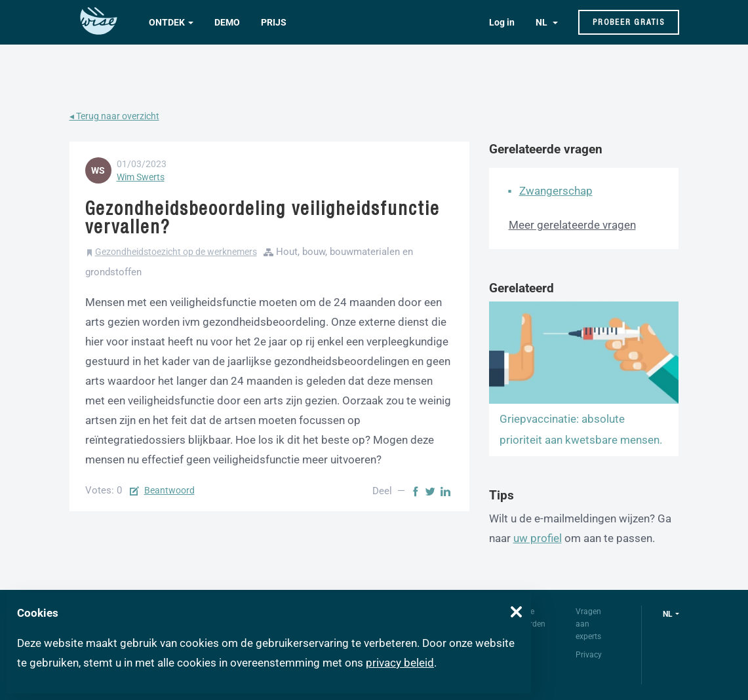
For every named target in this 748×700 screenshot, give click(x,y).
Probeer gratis (629, 22)
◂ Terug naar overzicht (114, 116)
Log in (502, 22)
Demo (227, 22)
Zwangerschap (556, 191)
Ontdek (167, 22)
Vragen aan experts (588, 624)
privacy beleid (400, 663)
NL (542, 22)
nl (668, 614)
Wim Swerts (141, 177)
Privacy (589, 655)
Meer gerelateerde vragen (572, 225)
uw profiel (538, 538)
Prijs (274, 22)
